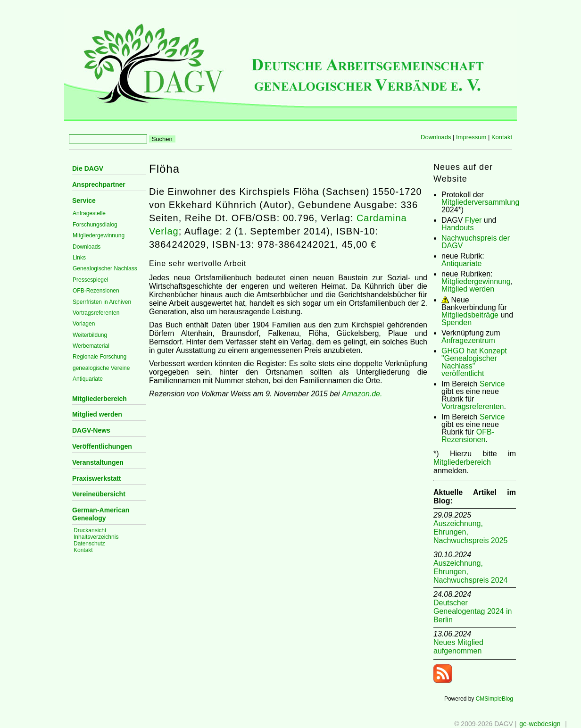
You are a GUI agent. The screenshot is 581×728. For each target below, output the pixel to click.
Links (79, 258)
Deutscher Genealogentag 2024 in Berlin (473, 611)
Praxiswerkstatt (97, 478)
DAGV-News (91, 430)
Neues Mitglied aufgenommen (458, 647)
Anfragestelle (89, 213)
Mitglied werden (97, 414)
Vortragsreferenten (96, 313)
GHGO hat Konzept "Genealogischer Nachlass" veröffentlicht (474, 362)
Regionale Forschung (100, 357)
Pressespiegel (90, 280)
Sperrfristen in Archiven (102, 302)
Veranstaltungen (98, 462)
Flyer (473, 220)
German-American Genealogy (101, 514)
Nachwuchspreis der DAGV (476, 242)
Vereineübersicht (99, 494)
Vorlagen (84, 324)
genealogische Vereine (101, 368)
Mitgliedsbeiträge (470, 315)
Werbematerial (91, 346)
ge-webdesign (540, 724)
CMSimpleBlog (494, 699)
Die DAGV (88, 168)
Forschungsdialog (95, 225)
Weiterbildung (90, 335)
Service (84, 201)
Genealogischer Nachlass (105, 268)
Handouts (458, 228)
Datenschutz (89, 544)
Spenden (456, 322)
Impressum (471, 137)
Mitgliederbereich (100, 399)
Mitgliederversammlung (480, 202)
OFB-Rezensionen (96, 291)
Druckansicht (90, 530)
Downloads (436, 137)
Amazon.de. (362, 394)
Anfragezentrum (468, 340)
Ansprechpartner (99, 184)
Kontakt (502, 137)
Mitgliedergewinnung (99, 235)
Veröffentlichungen (102, 446)
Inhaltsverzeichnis (96, 537)
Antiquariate (88, 379)
